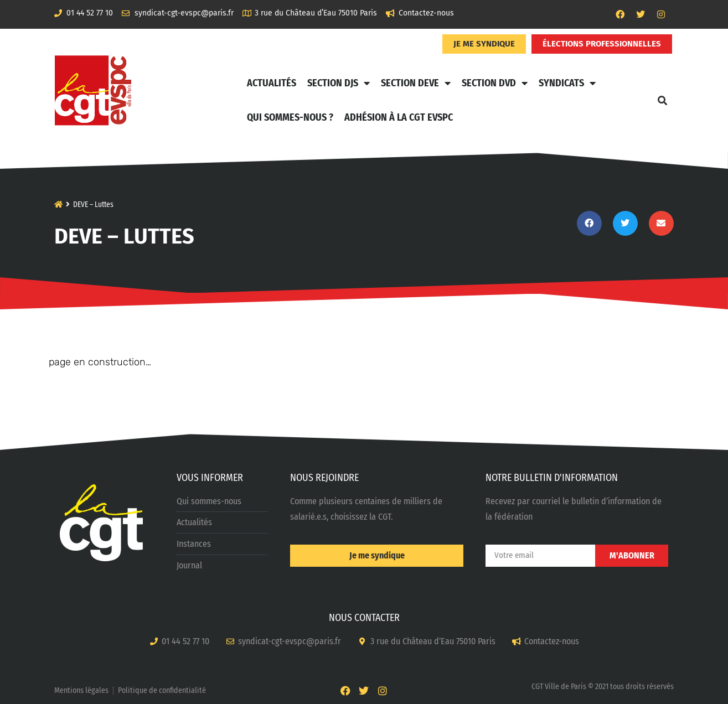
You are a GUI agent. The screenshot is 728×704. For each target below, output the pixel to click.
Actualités (272, 83)
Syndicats (567, 83)
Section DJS (339, 83)
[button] (663, 100)
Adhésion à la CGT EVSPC (399, 117)
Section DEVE (416, 83)
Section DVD (495, 83)
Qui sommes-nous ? (290, 117)
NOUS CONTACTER (364, 618)
